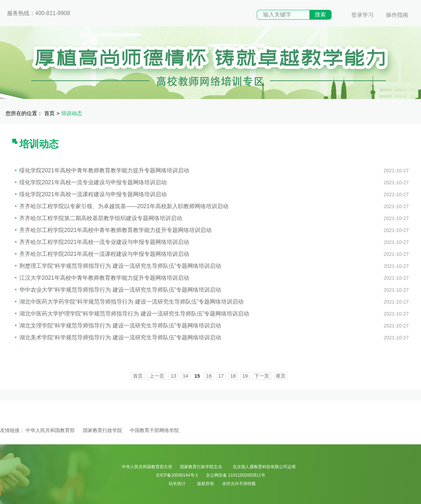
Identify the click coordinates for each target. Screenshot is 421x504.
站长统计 (177, 484)
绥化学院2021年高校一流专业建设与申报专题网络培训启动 (91, 182)
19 (245, 376)
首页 (49, 113)
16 (209, 376)
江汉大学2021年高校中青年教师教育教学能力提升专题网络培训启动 (102, 278)
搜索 (320, 15)
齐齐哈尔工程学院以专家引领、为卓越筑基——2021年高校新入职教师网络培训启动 (122, 206)
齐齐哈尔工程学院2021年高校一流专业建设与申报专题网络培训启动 (102, 242)
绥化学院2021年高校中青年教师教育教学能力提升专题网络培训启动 (102, 170)
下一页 (262, 376)
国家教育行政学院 (102, 430)
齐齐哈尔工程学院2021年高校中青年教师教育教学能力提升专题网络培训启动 (113, 230)
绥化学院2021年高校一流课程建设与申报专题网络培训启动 (91, 194)
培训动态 (72, 113)
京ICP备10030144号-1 (177, 475)
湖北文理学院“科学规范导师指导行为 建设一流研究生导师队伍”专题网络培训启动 (118, 326)
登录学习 (362, 15)
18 (233, 376)
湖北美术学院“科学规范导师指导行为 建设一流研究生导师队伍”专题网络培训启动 (118, 337)
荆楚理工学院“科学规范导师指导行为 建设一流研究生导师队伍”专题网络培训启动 (118, 266)
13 (174, 376)
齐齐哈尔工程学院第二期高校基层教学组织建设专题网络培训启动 (99, 218)
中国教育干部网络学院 (154, 430)
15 (197, 376)
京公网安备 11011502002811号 (236, 475)
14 (186, 376)
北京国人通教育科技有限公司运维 (264, 467)
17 (221, 376)
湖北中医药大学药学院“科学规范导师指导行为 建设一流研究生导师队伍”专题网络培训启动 (129, 302)
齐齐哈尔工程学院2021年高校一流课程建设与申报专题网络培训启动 (102, 254)
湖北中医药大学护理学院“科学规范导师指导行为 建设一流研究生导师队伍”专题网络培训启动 (132, 314)
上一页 (157, 376)
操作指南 (397, 15)
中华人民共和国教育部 (50, 430)
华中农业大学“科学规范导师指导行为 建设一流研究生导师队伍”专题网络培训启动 (118, 290)
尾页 (281, 376)
